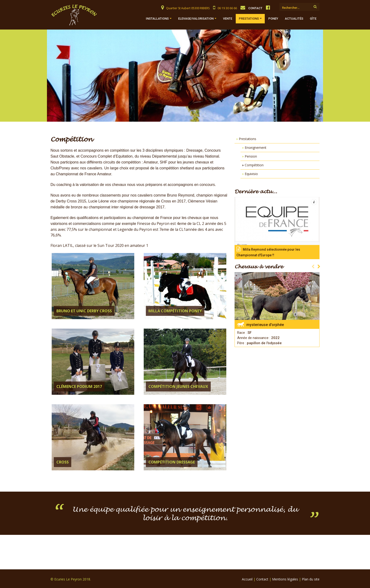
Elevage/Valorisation (196, 19)
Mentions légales (285, 579)
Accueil (247, 579)
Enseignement (256, 148)
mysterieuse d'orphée (265, 325)
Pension (251, 156)
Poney (273, 19)
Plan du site (311, 579)
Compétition (254, 165)
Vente (228, 19)
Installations (157, 19)
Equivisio (251, 174)
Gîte (313, 19)
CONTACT (255, 8)
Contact (262, 579)
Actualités (294, 19)
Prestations (249, 19)
